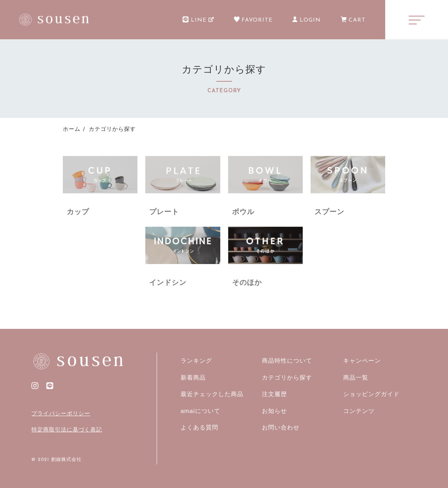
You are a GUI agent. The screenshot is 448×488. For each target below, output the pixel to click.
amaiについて (200, 411)
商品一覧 (356, 377)
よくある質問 (199, 427)
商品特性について (287, 360)
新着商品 (193, 377)
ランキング (196, 360)
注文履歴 (274, 394)
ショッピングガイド (371, 394)
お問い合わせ (281, 427)
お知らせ (274, 411)
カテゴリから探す (287, 377)
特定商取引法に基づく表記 (67, 429)
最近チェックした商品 (212, 394)
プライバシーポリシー (61, 413)
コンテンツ (359, 411)
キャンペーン (362, 360)
